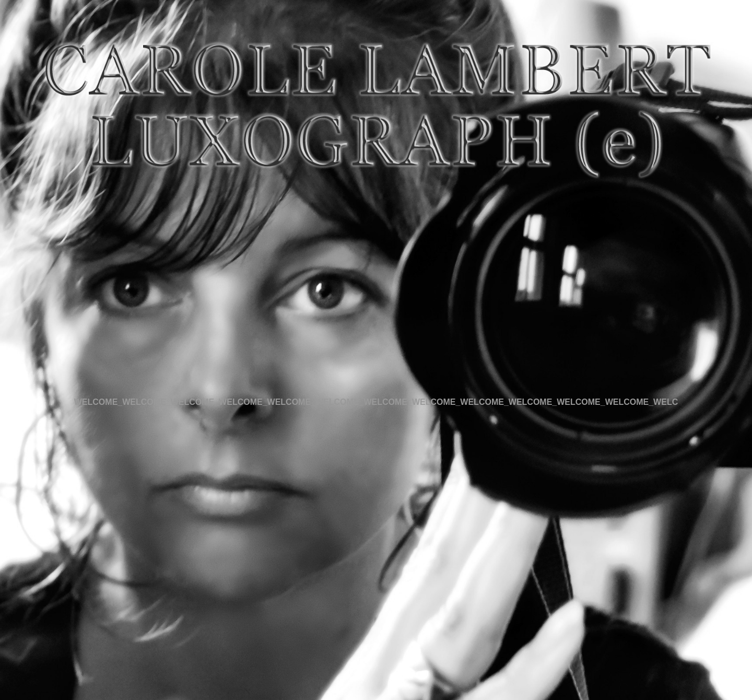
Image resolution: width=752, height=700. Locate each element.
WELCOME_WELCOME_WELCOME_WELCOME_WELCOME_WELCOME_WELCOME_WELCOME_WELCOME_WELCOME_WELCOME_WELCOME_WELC (376, 402)
